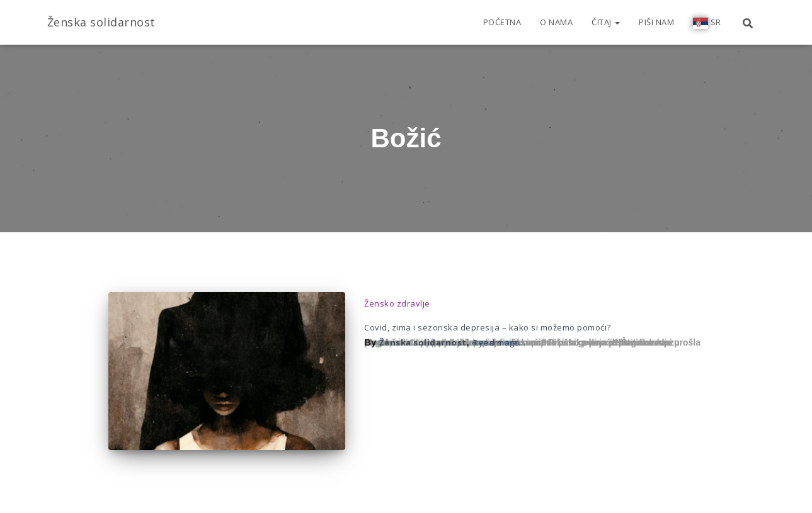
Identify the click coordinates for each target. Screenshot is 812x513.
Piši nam (656, 22)
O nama (556, 22)
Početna (502, 22)
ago (496, 342)
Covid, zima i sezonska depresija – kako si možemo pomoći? (488, 327)
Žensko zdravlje (397, 303)
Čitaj (606, 22)
